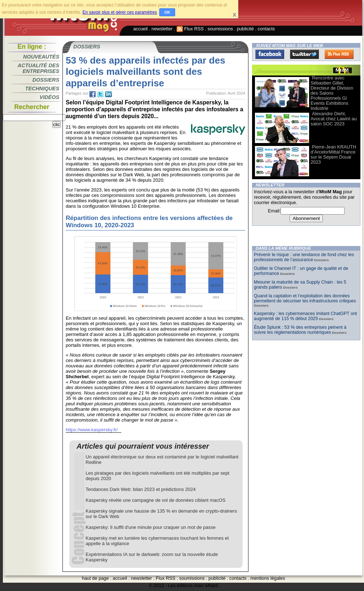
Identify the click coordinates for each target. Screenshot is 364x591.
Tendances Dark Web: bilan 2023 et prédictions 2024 (141, 489)
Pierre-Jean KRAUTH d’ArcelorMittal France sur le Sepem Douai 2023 (333, 154)
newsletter (162, 29)
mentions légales (268, 578)
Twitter (304, 54)
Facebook (270, 54)
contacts (266, 29)
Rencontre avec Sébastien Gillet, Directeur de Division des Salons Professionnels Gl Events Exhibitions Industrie (332, 93)
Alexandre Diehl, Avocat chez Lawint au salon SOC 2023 (334, 119)
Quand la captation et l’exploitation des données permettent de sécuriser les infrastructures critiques (305, 298)
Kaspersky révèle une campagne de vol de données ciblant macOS (155, 500)
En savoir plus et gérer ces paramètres (120, 12)
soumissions (220, 29)
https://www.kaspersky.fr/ (92, 430)
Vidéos (49, 97)
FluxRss (339, 54)
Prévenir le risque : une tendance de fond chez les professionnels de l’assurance (304, 257)
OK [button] (167, 12)
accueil (140, 29)
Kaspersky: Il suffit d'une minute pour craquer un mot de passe (151, 527)
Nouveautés (41, 57)
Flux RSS (190, 29)
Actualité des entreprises (38, 68)
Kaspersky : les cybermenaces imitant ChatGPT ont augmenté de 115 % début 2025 (305, 316)
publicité (245, 29)
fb (92, 94)
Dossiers (46, 80)
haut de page (96, 578)
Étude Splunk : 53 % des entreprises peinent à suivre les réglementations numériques (300, 330)
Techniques (42, 89)
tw (100, 94)
